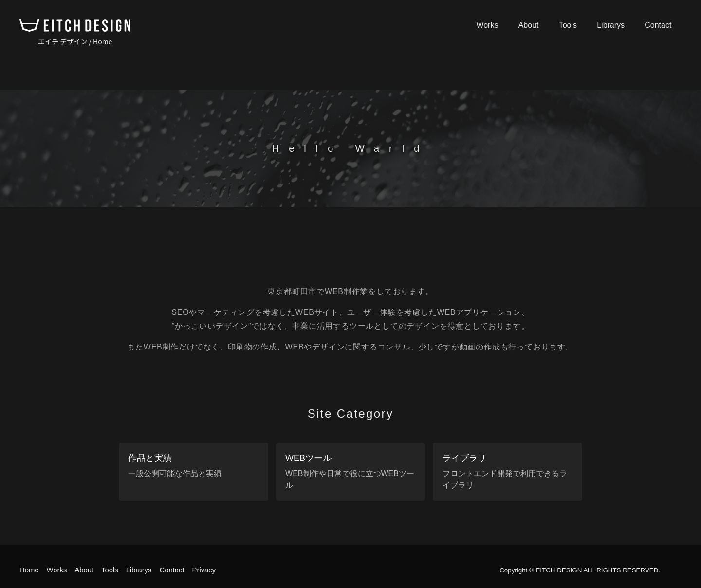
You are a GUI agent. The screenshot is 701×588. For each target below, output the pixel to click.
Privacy (215, 570)
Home (30, 570)
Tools (579, 25)
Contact (660, 25)
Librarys (618, 25)
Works (507, 25)
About (544, 25)
